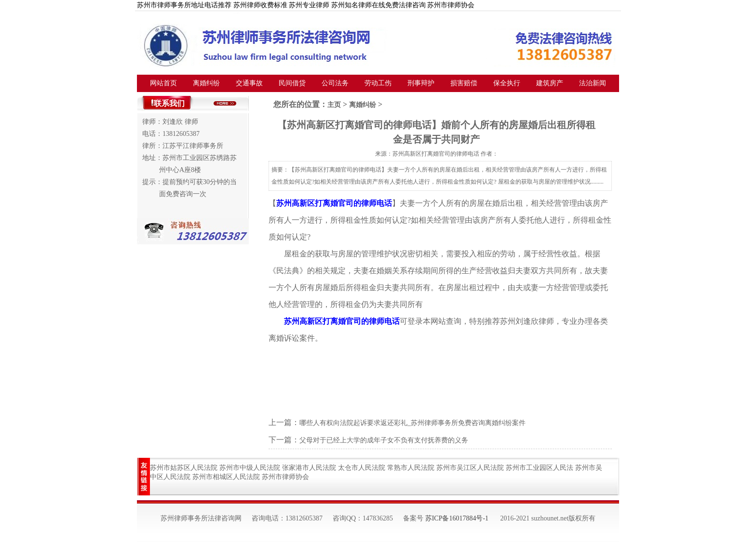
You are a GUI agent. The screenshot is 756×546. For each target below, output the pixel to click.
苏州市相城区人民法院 (226, 477)
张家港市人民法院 (309, 468)
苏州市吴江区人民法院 (470, 468)
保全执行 (507, 83)
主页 (334, 105)
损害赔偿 (464, 83)
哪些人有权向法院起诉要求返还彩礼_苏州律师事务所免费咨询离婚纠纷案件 (412, 423)
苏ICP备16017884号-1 (457, 518)
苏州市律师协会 (285, 477)
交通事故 (249, 83)
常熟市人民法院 (411, 468)
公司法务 (335, 83)
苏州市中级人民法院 (250, 468)
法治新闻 (593, 83)
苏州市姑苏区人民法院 (184, 468)
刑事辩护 (421, 83)
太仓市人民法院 (362, 468)
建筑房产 (550, 83)
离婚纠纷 (206, 83)
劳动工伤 (378, 83)
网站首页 (163, 83)
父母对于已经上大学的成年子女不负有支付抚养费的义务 (384, 440)
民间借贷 (292, 83)
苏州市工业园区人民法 (540, 468)
